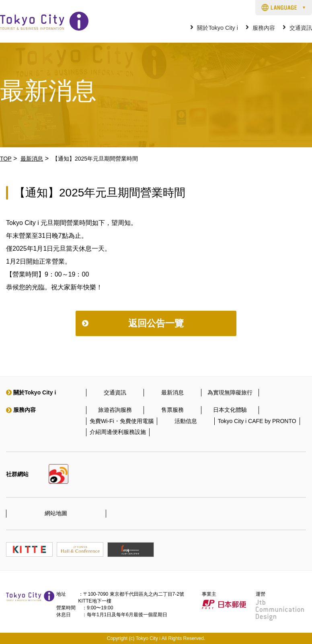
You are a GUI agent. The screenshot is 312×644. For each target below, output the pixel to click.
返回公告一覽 (156, 323)
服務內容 (264, 28)
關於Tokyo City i (218, 28)
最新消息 (32, 159)
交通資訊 (301, 28)
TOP (6, 159)
